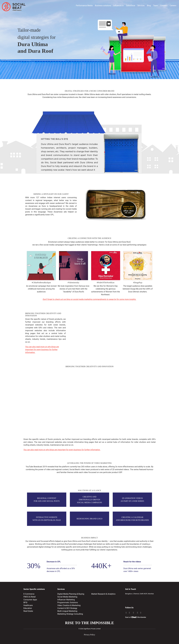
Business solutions (103, 6)
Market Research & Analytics (103, 594)
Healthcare (28, 605)
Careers (173, 6)
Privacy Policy (89, 635)
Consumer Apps (30, 600)
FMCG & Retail (30, 597)
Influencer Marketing (66, 600)
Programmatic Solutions (68, 602)
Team (156, 6)
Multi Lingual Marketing (67, 611)
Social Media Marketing (67, 597)
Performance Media (84, 6)
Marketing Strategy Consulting (70, 614)
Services (141, 6)
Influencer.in (118, 6)
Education (28, 608)
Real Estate (28, 611)
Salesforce (131, 6)
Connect (164, 6)
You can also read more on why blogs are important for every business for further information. (42, 350)
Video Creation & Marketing (69, 605)
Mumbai (151, 594)
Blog (149, 6)
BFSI (25, 602)
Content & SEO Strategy (67, 608)
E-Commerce (29, 594)
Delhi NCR (144, 594)
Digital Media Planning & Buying (71, 594)
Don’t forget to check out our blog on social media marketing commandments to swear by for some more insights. (89, 299)
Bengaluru (129, 594)
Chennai (136, 594)
